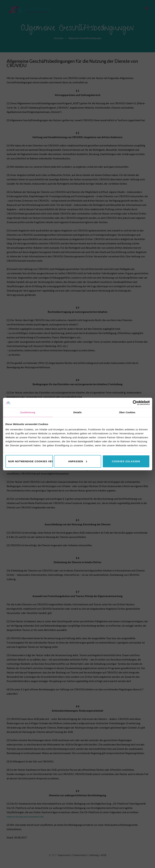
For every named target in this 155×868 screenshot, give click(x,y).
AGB (104, 855)
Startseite (58, 38)
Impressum (64, 855)
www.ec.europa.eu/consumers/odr (25, 817)
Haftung (94, 855)
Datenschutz (79, 855)
